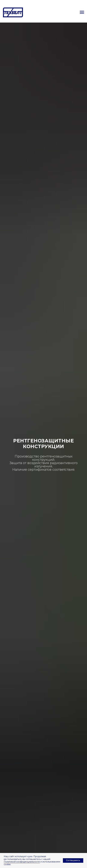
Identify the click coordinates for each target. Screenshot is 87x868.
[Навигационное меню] (82, 12)
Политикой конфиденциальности (22, 862)
